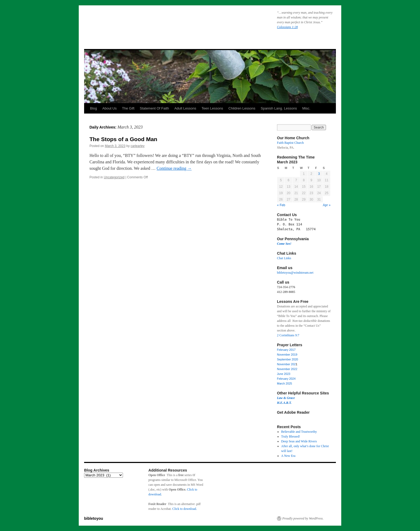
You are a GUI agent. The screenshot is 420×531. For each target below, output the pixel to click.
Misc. (306, 108)
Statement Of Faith (154, 108)
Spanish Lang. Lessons (279, 108)
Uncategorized (114, 177)
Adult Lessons (185, 108)
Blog (93, 108)
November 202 (286, 364)
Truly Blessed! (291, 436)
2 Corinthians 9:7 (288, 335)
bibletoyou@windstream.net (295, 273)
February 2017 (286, 350)
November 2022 (287, 369)
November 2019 (287, 355)
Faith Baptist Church (290, 143)
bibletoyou (152, 23)
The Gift (128, 108)
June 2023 (284, 374)
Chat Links (284, 258)
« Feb (281, 205)
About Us (109, 108)
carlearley (137, 146)
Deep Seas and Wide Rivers (299, 441)
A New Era (288, 456)
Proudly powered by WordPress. (303, 518)
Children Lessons (242, 108)
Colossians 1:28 (287, 27)
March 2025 (284, 383)
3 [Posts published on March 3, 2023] (319, 174)
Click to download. (185, 509)
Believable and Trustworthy (299, 432)
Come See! (284, 244)
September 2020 (288, 359)
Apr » (327, 205)
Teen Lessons (212, 108)
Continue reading (174, 168)
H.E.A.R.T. (284, 403)
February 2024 (286, 379)
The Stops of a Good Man (123, 139)
